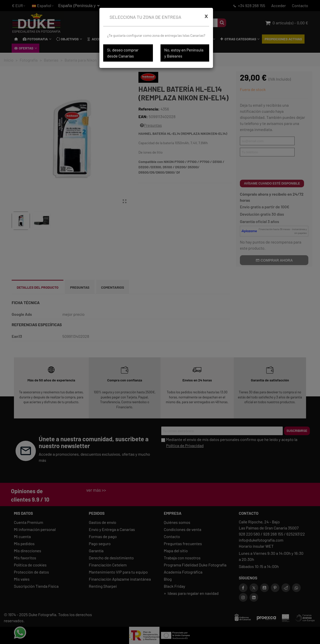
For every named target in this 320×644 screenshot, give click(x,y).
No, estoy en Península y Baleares (184, 53)
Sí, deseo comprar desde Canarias (123, 53)
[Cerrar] (206, 16)
